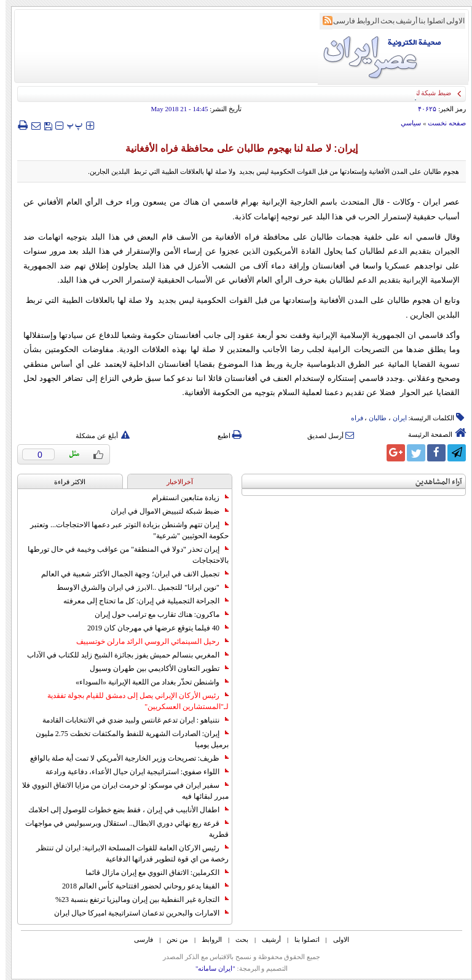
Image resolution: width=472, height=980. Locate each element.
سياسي (405, 123)
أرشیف (401, 21)
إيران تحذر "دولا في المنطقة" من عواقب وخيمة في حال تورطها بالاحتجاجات (123, 555)
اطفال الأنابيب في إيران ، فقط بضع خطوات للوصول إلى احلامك (123, 810)
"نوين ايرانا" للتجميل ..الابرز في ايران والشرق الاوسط (137, 587)
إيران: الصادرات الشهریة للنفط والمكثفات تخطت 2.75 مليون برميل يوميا (127, 739)
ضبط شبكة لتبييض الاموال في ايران (164, 511)
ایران (394, 418)
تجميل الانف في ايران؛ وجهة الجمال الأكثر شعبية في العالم (129, 574)
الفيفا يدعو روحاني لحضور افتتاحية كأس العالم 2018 (140, 886)
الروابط (362, 21)
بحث (382, 21)
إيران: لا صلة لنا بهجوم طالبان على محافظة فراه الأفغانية (236, 148)
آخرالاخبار (174, 482)
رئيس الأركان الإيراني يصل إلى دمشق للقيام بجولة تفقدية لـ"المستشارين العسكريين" (132, 701)
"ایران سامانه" (210, 968)
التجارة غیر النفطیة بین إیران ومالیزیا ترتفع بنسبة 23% (136, 900)
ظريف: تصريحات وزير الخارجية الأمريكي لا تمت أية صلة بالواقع (124, 758)
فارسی (339, 21)
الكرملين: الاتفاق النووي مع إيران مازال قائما (151, 872)
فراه (352, 418)
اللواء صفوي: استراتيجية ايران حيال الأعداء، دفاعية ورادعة (132, 772)
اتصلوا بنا (426, 21)
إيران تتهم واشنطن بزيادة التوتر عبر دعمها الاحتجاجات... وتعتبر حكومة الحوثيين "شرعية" (124, 530)
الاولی (450, 21)
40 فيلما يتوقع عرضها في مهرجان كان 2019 (152, 628)
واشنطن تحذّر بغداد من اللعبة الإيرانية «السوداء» (147, 682)
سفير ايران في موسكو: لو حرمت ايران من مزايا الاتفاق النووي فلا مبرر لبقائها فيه (120, 791)
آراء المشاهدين (433, 482)
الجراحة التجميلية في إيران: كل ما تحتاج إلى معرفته (140, 601)
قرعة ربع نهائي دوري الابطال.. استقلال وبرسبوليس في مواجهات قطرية (121, 829)
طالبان (372, 418)
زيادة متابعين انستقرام (185, 498)
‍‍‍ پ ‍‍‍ (69, 125)
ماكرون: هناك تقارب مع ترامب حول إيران (156, 614)
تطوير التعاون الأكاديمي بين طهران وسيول (154, 668)
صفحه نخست (441, 123)
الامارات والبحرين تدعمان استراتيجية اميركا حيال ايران (136, 913)
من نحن (172, 939)
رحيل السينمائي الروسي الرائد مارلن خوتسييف (147, 641)
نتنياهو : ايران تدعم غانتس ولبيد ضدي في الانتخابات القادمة (130, 720)
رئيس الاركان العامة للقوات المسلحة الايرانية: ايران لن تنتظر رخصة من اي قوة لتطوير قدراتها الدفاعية (127, 853)
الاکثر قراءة (64, 482)
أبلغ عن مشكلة (97, 436)
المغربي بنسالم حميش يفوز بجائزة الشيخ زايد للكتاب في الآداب (122, 655)
